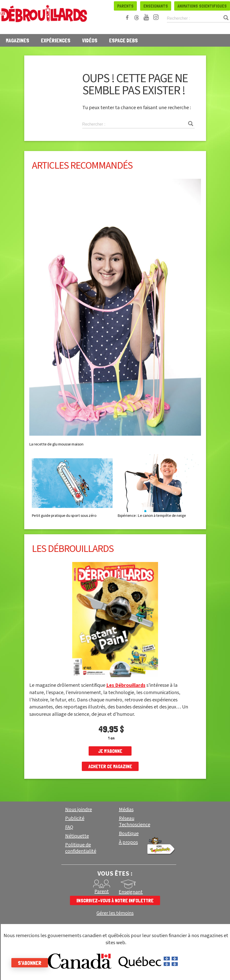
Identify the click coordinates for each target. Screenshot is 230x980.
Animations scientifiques (202, 6)
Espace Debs (123, 40)
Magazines (18, 40)
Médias (126, 810)
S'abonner (31, 963)
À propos (128, 842)
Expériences (56, 40)
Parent (102, 892)
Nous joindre (79, 810)
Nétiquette (77, 836)
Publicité (75, 818)
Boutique (129, 834)
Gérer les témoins (115, 913)
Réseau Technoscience (135, 822)
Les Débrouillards (126, 685)
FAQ (69, 827)
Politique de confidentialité (81, 848)
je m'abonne (110, 751)
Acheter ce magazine (110, 766)
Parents (125, 6)
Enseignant (131, 892)
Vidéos (90, 40)
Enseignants (156, 6)
